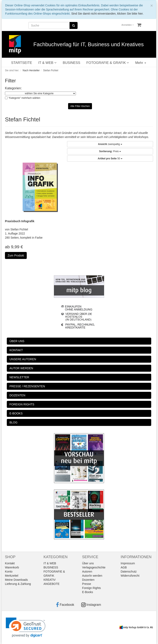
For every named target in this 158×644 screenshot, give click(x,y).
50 (110, 159)
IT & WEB (47, 63)
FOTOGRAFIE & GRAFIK (108, 63)
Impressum (128, 563)
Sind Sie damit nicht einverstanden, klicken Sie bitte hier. (107, 14)
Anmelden (128, 25)
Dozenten (88, 580)
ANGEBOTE (52, 584)
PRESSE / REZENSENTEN (27, 386)
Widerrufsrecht (130, 576)
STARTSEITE (22, 63)
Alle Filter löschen (80, 106)
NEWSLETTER (19, 377)
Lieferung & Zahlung (18, 584)
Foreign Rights (91, 588)
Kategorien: (13, 88)
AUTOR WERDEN (21, 368)
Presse (87, 584)
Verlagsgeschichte (94, 567)
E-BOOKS (16, 413)
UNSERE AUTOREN (23, 359)
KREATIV (50, 580)
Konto (9, 572)
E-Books (88, 592)
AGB (124, 567)
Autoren (87, 572)
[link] (26, 627)
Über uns (88, 563)
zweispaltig (110, 144)
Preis (110, 151)
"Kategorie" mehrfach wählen (24, 98)
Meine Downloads (16, 580)
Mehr (141, 63)
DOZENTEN (17, 395)
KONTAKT (16, 350)
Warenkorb (12, 567)
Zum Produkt (16, 255)
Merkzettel (12, 576)
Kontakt (10, 563)
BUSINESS (71, 63)
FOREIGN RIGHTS (22, 404)
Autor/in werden (92, 576)
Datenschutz (129, 572)
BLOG (13, 422)
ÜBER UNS (17, 341)
